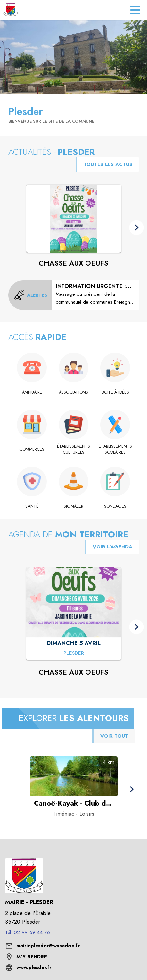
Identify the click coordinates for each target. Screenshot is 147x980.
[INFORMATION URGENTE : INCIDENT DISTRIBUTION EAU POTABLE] (95, 294)
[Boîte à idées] (115, 392)
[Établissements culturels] (73, 449)
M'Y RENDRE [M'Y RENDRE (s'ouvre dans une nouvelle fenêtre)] (32, 957)
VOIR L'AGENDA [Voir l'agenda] (112, 547)
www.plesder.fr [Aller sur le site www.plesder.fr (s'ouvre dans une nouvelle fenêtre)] (34, 967)
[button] (136, 228)
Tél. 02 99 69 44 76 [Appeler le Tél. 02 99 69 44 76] (27, 932)
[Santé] (32, 506)
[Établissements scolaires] (115, 449)
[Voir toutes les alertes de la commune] (31, 295)
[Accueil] (11, 10)
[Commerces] (32, 449)
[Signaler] (73, 506)
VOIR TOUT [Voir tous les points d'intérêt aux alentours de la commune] (114, 736)
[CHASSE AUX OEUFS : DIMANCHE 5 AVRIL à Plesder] (74, 654)
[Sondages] (115, 506)
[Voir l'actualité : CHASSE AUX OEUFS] (74, 219)
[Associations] (73, 392)
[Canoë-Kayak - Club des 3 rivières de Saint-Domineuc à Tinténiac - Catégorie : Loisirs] (74, 803)
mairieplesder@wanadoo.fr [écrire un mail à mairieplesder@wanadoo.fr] (48, 946)
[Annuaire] (32, 392)
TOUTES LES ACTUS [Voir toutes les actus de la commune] (108, 164)
